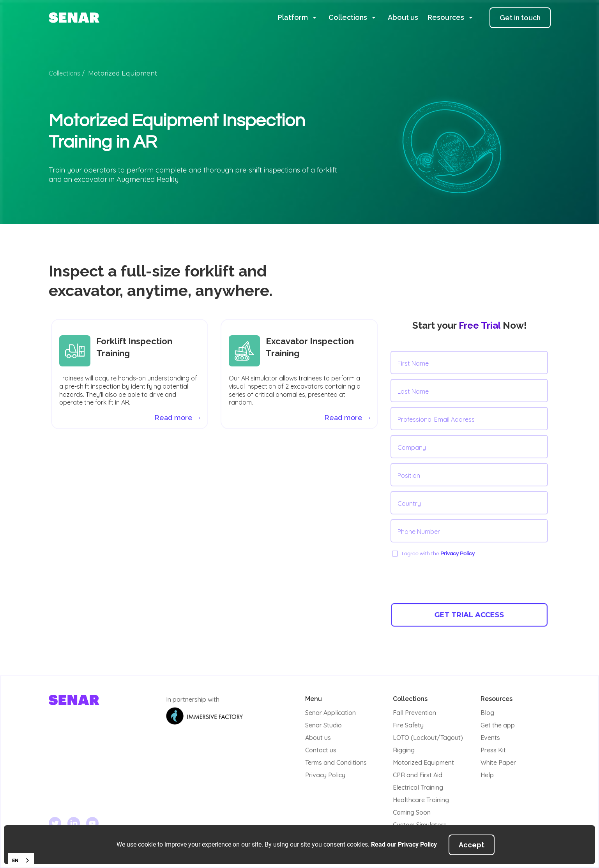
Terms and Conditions (336, 762)
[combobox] (21, 860)
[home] (74, 18)
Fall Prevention (414, 713)
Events (490, 738)
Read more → (348, 418)
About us (403, 17)
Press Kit (493, 750)
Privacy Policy (458, 554)
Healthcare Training (421, 800)
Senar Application (330, 713)
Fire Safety (408, 725)
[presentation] (450, 580)
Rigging (404, 750)
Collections (64, 73)
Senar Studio (323, 725)
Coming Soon (412, 812)
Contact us (321, 750)
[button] (299, 18)
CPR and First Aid (418, 775)
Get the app (498, 725)
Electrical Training (418, 787)
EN (15, 860)
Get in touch (520, 18)
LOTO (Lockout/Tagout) (428, 738)
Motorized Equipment (423, 762)
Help (487, 775)
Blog (487, 713)
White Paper (498, 762)
